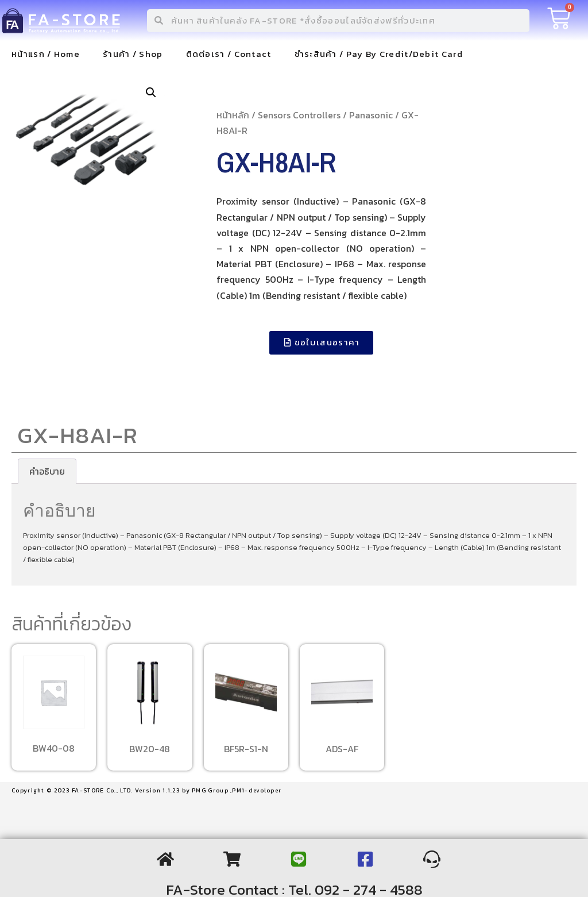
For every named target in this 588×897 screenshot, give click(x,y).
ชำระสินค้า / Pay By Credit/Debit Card (379, 54)
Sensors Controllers (299, 115)
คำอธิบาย (47, 471)
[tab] (47, 471)
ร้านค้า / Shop (133, 54)
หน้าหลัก (233, 115)
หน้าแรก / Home (46, 54)
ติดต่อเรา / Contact (229, 54)
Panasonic (371, 115)
